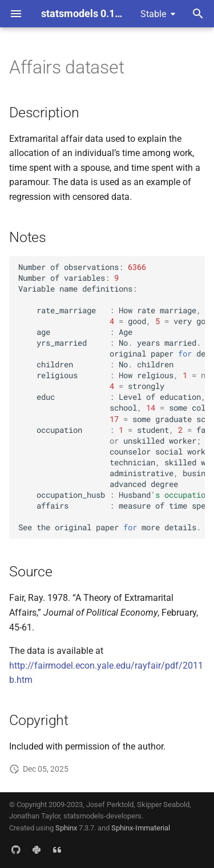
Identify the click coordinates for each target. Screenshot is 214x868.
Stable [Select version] (153, 14)
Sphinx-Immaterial (141, 828)
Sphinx (66, 828)
